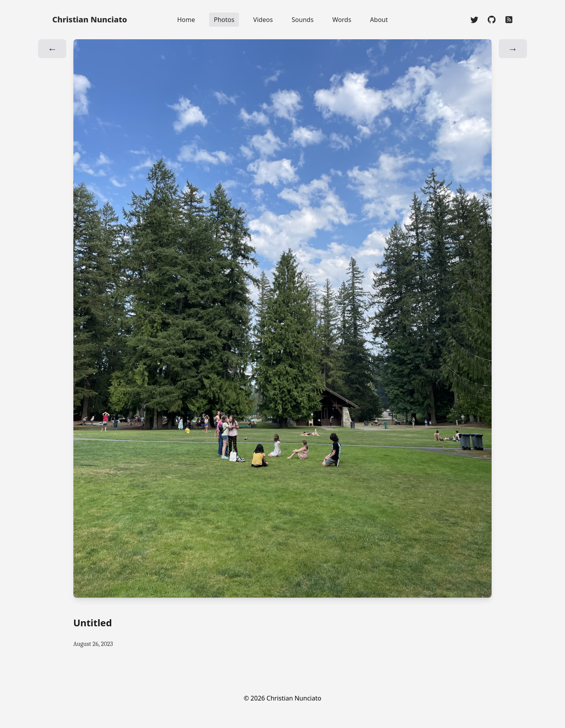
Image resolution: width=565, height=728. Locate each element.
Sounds (303, 20)
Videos (263, 20)
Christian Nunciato (90, 19)
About (379, 20)
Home (186, 20)
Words (342, 20)
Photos (224, 20)
